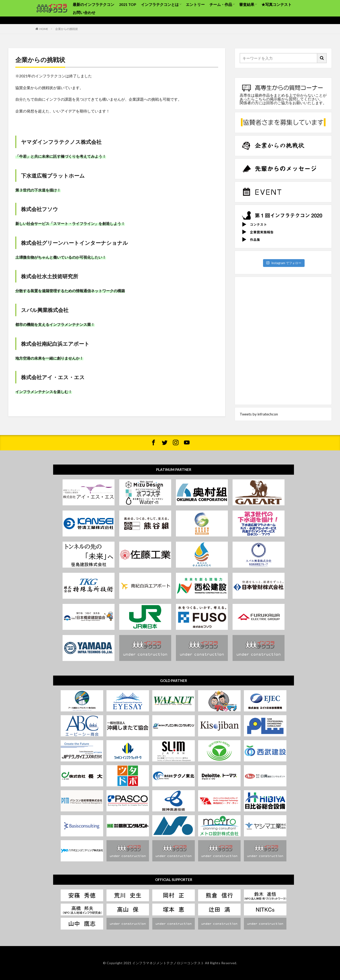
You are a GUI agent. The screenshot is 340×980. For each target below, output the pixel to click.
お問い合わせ (84, 12)
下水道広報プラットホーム (53, 176)
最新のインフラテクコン (93, 4)
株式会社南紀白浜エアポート (55, 344)
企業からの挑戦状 (67, 29)
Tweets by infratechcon (259, 414)
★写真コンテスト (276, 4)
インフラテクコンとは (160, 4)
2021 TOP (128, 4)
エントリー (195, 4)
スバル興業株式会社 (45, 310)
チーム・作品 (221, 4)
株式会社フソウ (40, 209)
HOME (44, 29)
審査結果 (247, 4)
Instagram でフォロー (284, 263)
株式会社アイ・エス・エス (53, 377)
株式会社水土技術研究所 (50, 276)
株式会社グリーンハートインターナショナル (74, 243)
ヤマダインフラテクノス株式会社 (61, 142)
